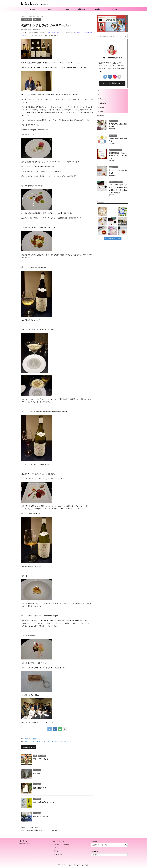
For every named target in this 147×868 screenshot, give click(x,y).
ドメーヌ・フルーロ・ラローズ (33, 742)
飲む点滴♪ (37, 773)
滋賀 (61, 742)
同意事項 (56, 851)
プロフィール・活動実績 (61, 844)
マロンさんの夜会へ (34, 828)
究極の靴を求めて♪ (40, 788)
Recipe (98, 9)
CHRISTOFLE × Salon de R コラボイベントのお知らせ (118, 156)
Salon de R (57, 848)
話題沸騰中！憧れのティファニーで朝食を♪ (42, 830)
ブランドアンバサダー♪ (42, 759)
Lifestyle (82, 9)
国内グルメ (37, 739)
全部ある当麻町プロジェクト (44, 802)
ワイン (57, 742)
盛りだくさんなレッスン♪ (43, 817)
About (114, 9)
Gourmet (65, 9)
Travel (49, 9)
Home (33, 9)
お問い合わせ (57, 855)
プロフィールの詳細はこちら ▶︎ (112, 83)
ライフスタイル (28, 739)
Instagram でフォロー (113, 239)
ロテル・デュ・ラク (53, 33)
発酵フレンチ (67, 742)
